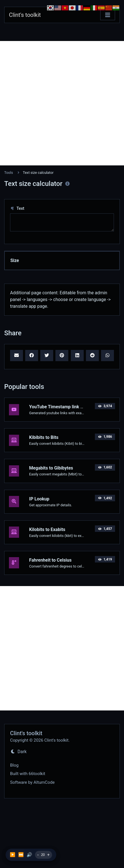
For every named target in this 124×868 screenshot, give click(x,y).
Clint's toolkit (25, 15)
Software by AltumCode (32, 782)
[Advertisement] (62, 103)
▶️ (13, 855)
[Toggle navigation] (108, 15)
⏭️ (21, 855)
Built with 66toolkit (28, 774)
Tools (9, 173)
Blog (14, 765)
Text (17, 209)
